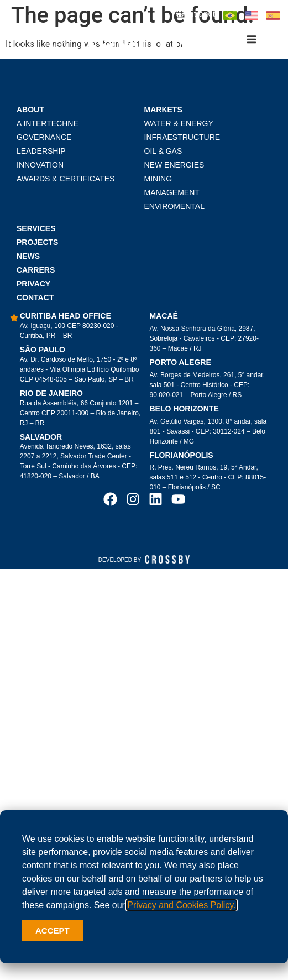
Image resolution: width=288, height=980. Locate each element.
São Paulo (43, 352)
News (28, 258)
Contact (35, 300)
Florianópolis (182, 457)
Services (36, 231)
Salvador (41, 439)
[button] (252, 39)
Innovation (40, 167)
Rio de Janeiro (51, 395)
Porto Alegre (180, 364)
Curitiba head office (66, 318)
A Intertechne (48, 126)
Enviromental (174, 208)
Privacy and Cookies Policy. (181, 905)
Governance (44, 139)
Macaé (164, 318)
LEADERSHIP (41, 153)
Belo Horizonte (184, 411)
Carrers (36, 272)
